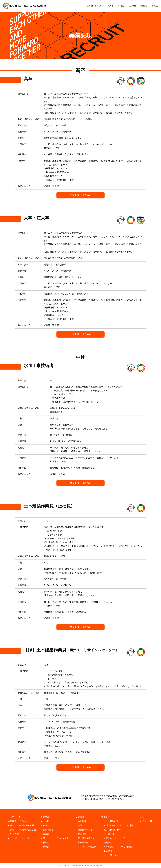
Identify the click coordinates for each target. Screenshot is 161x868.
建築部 (46, 825)
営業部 (46, 842)
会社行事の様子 (85, 830)
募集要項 (108, 851)
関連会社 (82, 834)
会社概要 (82, 821)
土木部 (46, 821)
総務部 (46, 847)
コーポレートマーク (20, 838)
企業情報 (132, 6)
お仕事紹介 (109, 834)
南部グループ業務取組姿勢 (23, 830)
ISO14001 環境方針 (87, 847)
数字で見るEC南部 (113, 830)
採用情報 (144, 6)
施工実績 (121, 6)
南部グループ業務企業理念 (23, 825)
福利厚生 (108, 842)
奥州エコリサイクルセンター (57, 838)
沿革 (80, 825)
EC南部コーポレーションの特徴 (119, 825)
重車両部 (47, 834)
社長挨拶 (15, 834)
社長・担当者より (112, 821)
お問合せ (155, 6)
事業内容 (110, 6)
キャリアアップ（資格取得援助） (120, 847)
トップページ (14, 817)
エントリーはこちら (80, 195)
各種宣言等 (83, 842)
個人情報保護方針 (86, 838)
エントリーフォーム (113, 855)
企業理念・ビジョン (94, 6)
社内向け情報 (147, 821)
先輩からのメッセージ (114, 838)
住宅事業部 (48, 830)
